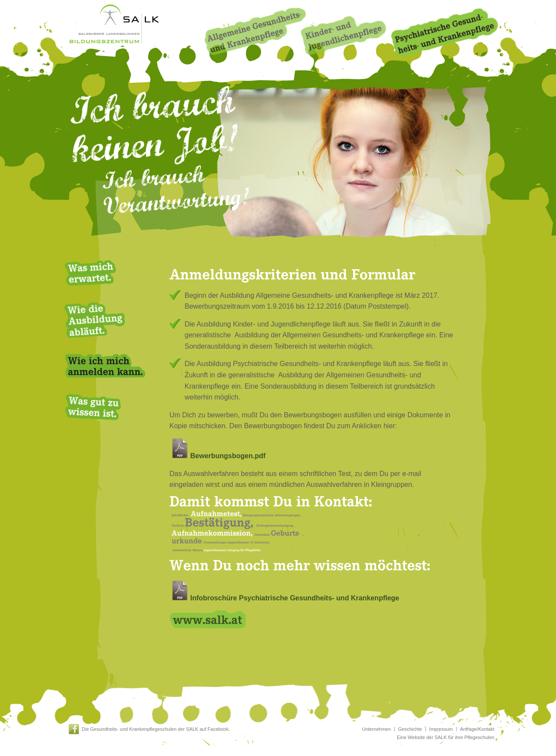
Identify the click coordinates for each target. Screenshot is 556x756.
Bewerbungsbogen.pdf (217, 456)
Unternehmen (376, 729)
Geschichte (410, 729)
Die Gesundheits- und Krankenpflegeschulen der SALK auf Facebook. (156, 729)
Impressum (441, 729)
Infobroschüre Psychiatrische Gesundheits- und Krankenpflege (284, 598)
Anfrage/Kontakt (477, 729)
